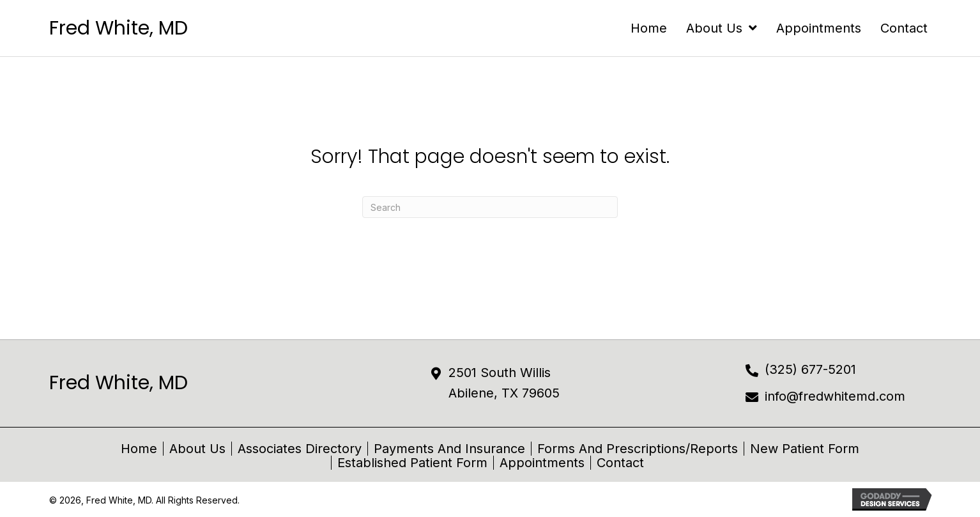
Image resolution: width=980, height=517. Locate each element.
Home (139, 449)
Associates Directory (300, 449)
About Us (197, 449)
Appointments (542, 463)
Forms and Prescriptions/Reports (638, 449)
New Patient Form (805, 449)
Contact (620, 463)
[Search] (490, 207)
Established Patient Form (412, 463)
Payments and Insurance (449, 449)
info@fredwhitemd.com (835, 396)
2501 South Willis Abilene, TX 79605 (504, 383)
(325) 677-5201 (810, 369)
